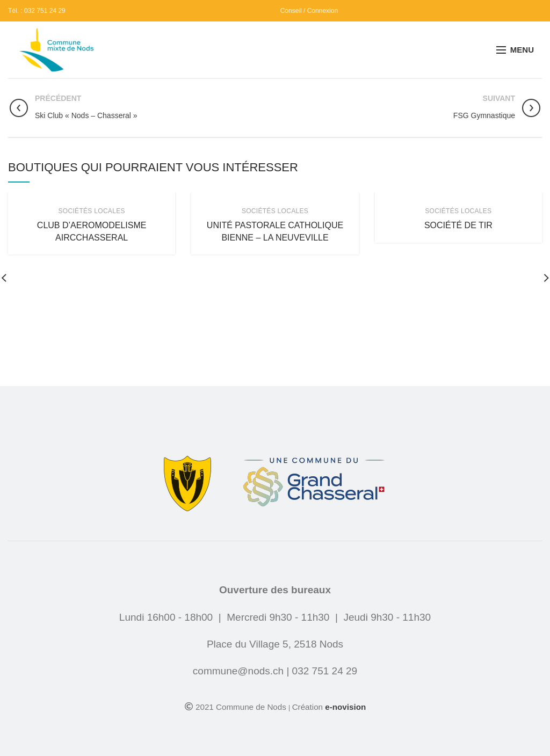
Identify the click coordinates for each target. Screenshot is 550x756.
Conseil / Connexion (309, 11)
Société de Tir (458, 225)
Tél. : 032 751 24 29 (37, 11)
